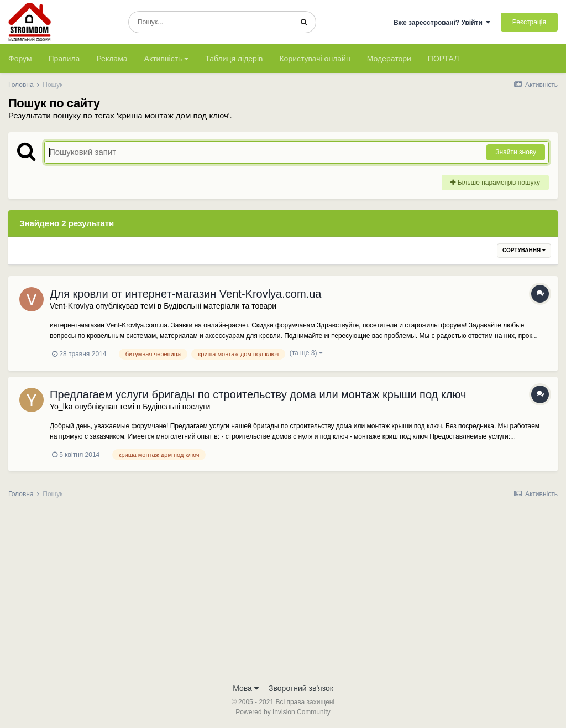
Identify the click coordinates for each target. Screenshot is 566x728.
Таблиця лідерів (234, 59)
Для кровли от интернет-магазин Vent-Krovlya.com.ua (185, 294)
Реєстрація (529, 22)
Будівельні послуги (176, 407)
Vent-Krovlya (72, 306)
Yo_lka (61, 407)
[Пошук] (210, 22)
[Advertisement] (283, 594)
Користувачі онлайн (315, 59)
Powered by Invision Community (283, 712)
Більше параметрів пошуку (495, 183)
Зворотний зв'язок (301, 688)
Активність (167, 59)
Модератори (389, 59)
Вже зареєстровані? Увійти (442, 23)
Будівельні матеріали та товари (220, 306)
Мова (246, 688)
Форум (20, 59)
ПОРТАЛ (444, 59)
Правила (64, 59)
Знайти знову (516, 152)
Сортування (524, 250)
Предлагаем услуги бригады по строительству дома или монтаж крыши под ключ (258, 394)
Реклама (112, 59)
